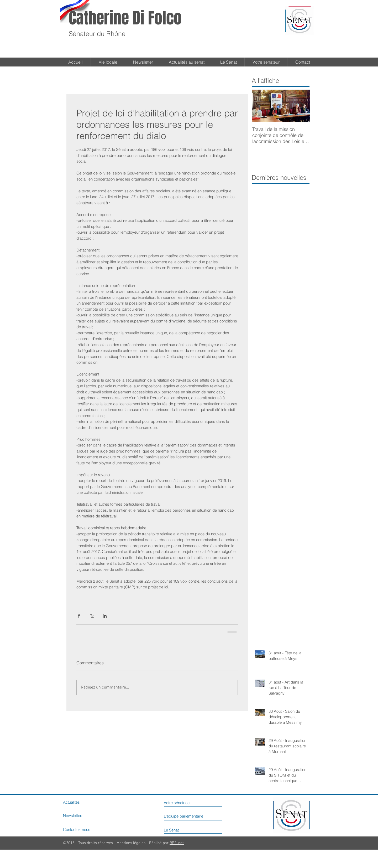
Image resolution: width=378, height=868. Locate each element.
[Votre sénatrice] (185, 803)
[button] (228, 62)
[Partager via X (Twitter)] (92, 616)
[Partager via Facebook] (79, 616)
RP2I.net (177, 843)
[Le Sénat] (178, 830)
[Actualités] (77, 802)
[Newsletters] (79, 815)
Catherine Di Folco (125, 18)
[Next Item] (302, 106)
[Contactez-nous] (85, 829)
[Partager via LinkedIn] (105, 616)
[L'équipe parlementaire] (196, 816)
